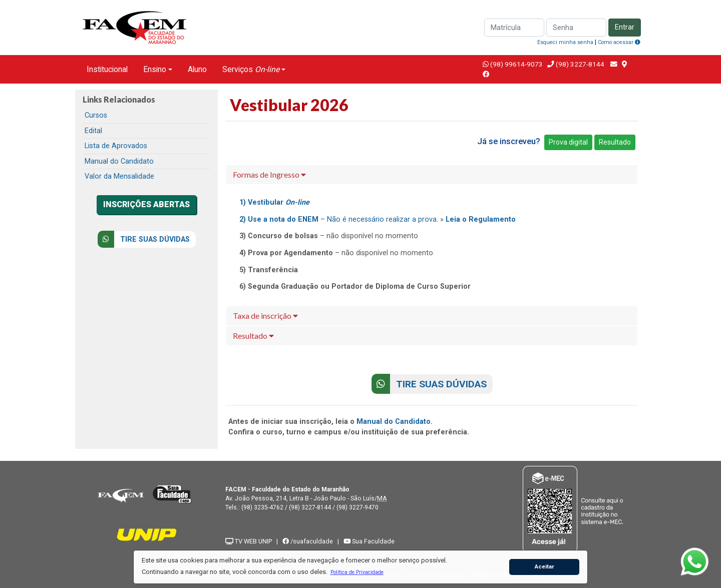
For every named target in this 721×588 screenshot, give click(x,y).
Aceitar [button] (545, 566)
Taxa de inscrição (265, 316)
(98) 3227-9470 (357, 507)
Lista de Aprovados (116, 146)
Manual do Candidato (119, 161)
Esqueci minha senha (565, 42)
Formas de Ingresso (269, 174)
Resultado (615, 142)
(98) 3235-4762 (262, 507)
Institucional (107, 69)
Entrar (625, 27)
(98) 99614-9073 (516, 64)
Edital (93, 131)
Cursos (96, 115)
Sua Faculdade (369, 541)
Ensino (155, 69)
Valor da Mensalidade (119, 176)
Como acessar (619, 42)
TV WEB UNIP (249, 541)
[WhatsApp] (695, 562)
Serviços (251, 69)
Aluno (197, 69)
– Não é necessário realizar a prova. (339, 219)
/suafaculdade (308, 541)
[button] (357, 572)
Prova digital (568, 142)
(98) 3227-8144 (579, 64)
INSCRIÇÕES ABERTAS (146, 204)
